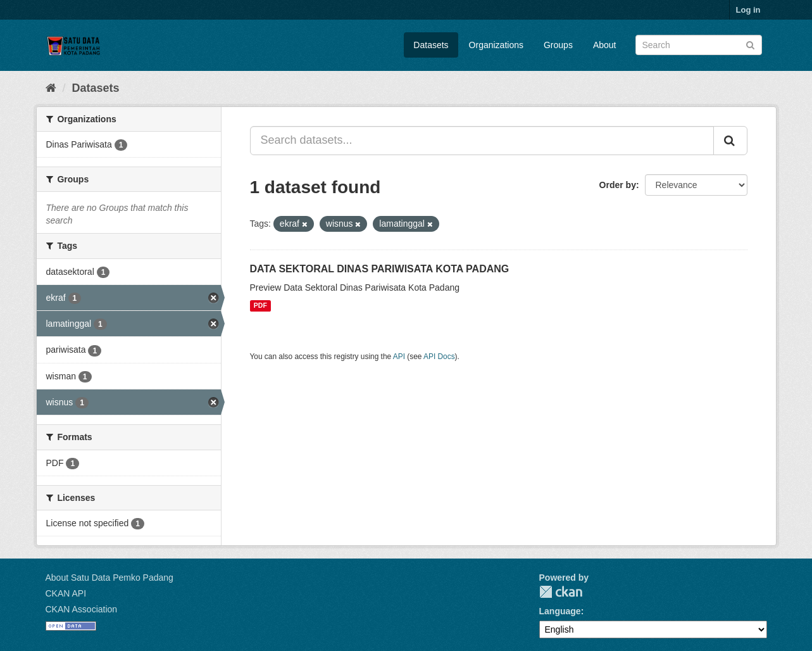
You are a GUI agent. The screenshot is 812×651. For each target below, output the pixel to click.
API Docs (439, 357)
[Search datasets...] (482, 141)
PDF (260, 306)
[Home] (51, 88)
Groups (558, 45)
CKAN (561, 592)
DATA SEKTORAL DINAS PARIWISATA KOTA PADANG (380, 269)
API (399, 357)
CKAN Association (82, 609)
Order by (618, 185)
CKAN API (66, 593)
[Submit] (750, 44)
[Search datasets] (699, 45)
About (605, 45)
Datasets (431, 45)
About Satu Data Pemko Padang (109, 578)
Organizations (496, 45)
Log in (748, 10)
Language (560, 611)
